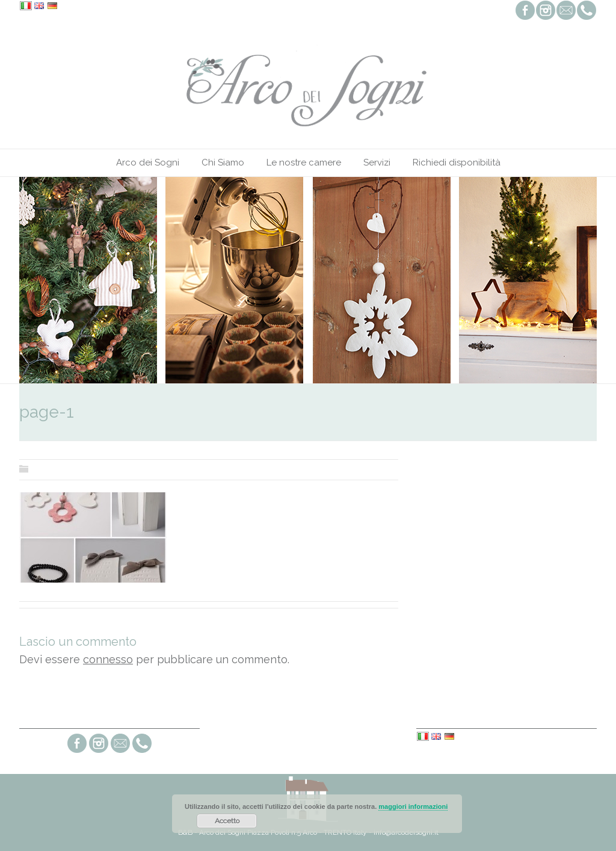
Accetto (227, 821)
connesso (108, 659)
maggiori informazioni (413, 806)
